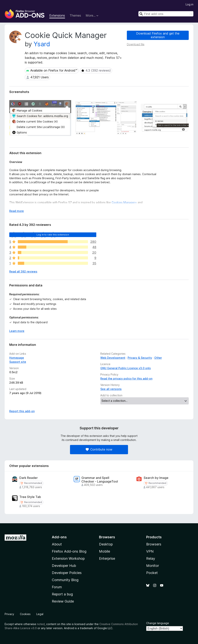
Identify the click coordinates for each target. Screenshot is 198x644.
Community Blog (65, 580)
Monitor (153, 566)
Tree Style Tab (30, 497)
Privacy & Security (140, 358)
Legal (40, 614)
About (57, 544)
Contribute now (99, 449)
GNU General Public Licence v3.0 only (126, 368)
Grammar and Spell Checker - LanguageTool (100, 480)
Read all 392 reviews (23, 271)
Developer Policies (67, 573)
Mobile (105, 551)
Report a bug (62, 594)
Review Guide (63, 601)
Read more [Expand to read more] (17, 211)
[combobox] (166, 14)
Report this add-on (22, 411)
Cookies (25, 614)
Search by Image (156, 478)
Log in (189, 4)
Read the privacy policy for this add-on (126, 379)
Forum (57, 587)
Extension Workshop (68, 558)
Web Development (113, 358)
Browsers (154, 544)
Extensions (57, 15)
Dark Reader (29, 478)
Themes (75, 15)
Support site (18, 362)
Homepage (17, 358)
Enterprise (107, 558)
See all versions (111, 389)
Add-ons (59, 537)
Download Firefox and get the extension (158, 35)
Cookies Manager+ (124, 202)
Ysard (42, 44)
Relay (151, 558)
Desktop (106, 544)
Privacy (9, 614)
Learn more (17, 331)
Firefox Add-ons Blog (69, 551)
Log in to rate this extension (53, 235)
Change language (158, 623)
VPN (150, 551)
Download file (136, 44)
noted (41, 624)
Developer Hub (64, 566)
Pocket (152, 573)
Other (158, 358)
